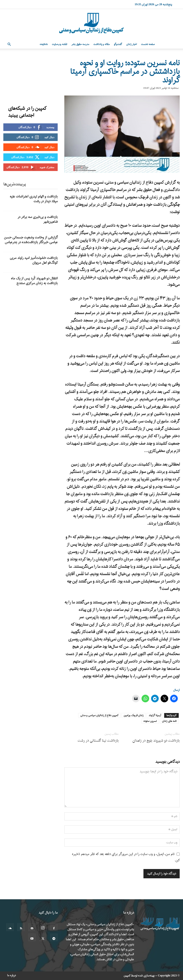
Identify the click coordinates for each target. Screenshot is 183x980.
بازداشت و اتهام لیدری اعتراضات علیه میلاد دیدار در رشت (34, 199)
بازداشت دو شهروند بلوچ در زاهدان (156, 741)
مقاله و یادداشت (102, 44)
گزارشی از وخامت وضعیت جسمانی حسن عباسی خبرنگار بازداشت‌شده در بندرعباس (31, 240)
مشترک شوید (47, 167)
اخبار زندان (132, 44)
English (44, 44)
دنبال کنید (49, 137)
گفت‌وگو (118, 44)
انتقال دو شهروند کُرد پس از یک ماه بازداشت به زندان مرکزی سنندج (34, 281)
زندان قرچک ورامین (134, 715)
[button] (9, 44)
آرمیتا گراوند (155, 715)
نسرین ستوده (150, 721)
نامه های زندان (169, 721)
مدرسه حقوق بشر (80, 44)
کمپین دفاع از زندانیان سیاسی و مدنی (99, 715)
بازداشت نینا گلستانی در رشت (98, 741)
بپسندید (50, 127)
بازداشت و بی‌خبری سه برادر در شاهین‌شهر (38, 219)
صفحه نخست (148, 44)
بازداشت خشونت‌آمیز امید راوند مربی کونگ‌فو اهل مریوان (34, 260)
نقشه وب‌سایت (60, 44)
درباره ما (12, 975)
